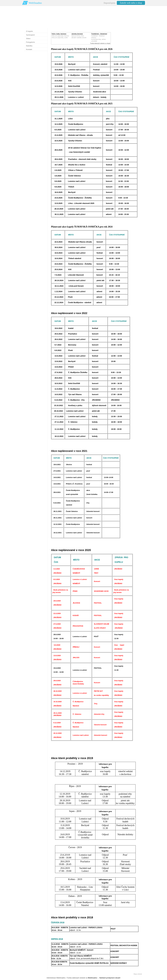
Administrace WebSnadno (56, 978)
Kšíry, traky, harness (59, 34)
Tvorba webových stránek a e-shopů (100, 43)
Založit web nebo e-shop (131, 3)
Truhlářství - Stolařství (99, 34)
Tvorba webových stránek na (82, 978)
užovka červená (77, 34)
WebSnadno (35, 3)
